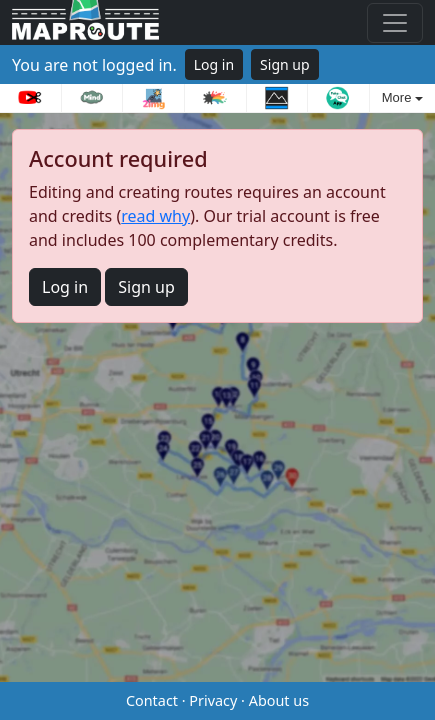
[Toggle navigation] (395, 23)
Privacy (213, 700)
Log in (214, 64)
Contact (152, 700)
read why (155, 216)
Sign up (284, 64)
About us (279, 700)
